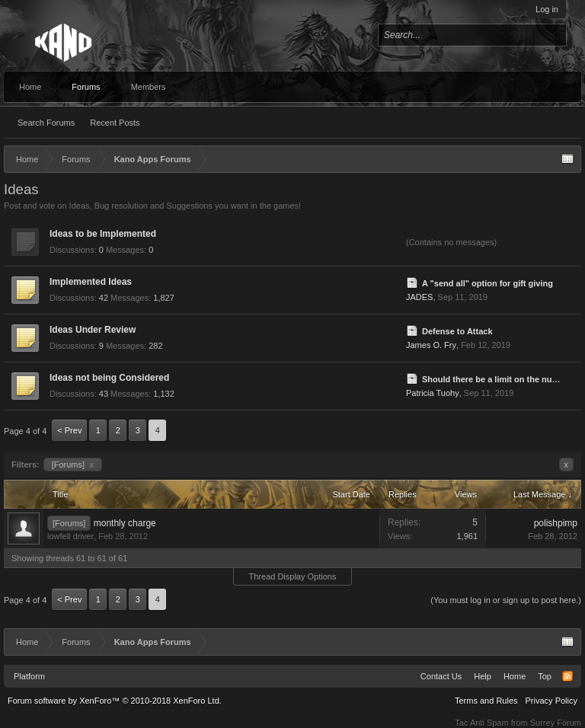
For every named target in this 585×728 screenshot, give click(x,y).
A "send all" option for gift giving (487, 283)
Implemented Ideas (91, 282)
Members (149, 87)
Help (483, 676)
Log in (547, 9)
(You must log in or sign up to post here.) (506, 600)
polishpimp (556, 523)
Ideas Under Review (93, 330)
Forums (86, 87)
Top (545, 676)
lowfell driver (70, 536)
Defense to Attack (457, 331)
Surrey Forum (556, 723)
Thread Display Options (293, 576)
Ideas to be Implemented (103, 234)
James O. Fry (431, 345)
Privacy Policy (551, 701)
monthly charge (125, 523)
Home (30, 87)
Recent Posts (115, 123)
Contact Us (441, 676)
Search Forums (46, 123)
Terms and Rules (486, 701)
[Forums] (73, 465)
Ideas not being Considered (109, 378)
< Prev (69, 430)
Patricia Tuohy (433, 393)
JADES (419, 297)
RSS (567, 676)
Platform (29, 676)
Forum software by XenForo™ (115, 701)
